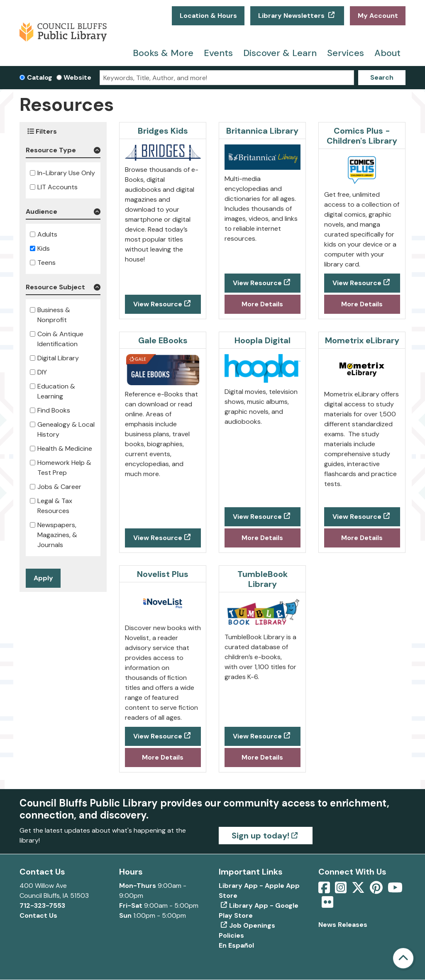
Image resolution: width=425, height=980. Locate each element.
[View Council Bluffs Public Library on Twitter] (359, 890)
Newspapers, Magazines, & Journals (57, 535)
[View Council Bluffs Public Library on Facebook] (325, 890)
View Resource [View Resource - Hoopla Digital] (257, 517)
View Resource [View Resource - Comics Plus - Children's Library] (357, 283)
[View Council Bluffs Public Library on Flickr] (327, 905)
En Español (236, 945)
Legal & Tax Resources (55, 506)
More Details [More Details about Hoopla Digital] (262, 538)
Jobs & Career (59, 487)
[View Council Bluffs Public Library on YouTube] (395, 890)
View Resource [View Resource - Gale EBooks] (158, 538)
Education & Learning (56, 391)
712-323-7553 (42, 905)
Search (382, 77)
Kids (44, 248)
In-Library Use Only (66, 173)
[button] (63, 152)
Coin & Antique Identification (60, 339)
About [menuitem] (387, 53)
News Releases (343, 925)
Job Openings (252, 925)
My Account (378, 16)
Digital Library (58, 358)
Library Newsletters (292, 16)
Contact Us (38, 915)
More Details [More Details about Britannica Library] (262, 304)
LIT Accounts (57, 187)
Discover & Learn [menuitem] (280, 53)
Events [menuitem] (218, 53)
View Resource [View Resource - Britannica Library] (257, 283)
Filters (42, 131)
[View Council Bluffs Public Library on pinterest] (377, 890)
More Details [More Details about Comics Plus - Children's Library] (362, 304)
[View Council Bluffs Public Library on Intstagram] (342, 890)
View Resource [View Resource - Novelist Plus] (158, 736)
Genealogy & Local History (66, 429)
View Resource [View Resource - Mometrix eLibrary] (357, 517)
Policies (231, 935)
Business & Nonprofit (54, 315)
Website (77, 77)
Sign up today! (260, 836)
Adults (47, 234)
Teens (46, 263)
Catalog (40, 77)
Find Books (54, 410)
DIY (42, 372)
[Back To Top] (403, 958)
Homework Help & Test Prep (64, 468)
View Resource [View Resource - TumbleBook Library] (257, 736)
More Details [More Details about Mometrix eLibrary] (362, 538)
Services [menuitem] (346, 53)
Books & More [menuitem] (163, 53)
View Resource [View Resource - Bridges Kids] (158, 304)
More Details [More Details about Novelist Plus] (163, 757)
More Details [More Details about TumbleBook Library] (262, 757)
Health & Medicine (65, 448)
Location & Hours (208, 16)
